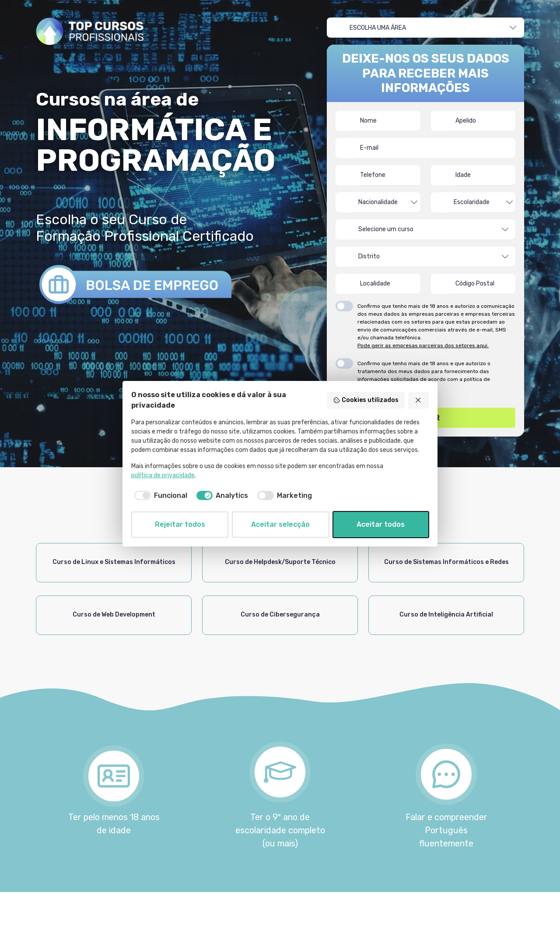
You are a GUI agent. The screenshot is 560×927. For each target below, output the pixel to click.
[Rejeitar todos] (419, 400)
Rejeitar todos (180, 524)
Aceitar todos (381, 524)
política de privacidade (163, 475)
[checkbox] (159, 496)
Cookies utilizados (366, 400)
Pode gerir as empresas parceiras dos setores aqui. (423, 345)
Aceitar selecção (280, 524)
